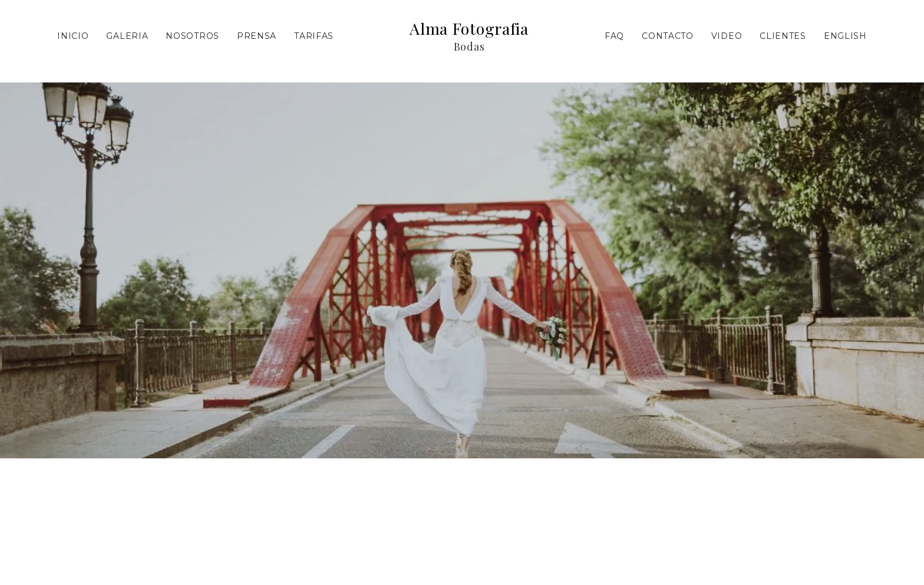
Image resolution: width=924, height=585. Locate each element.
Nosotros (192, 36)
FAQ (614, 36)
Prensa (257, 36)
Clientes (783, 36)
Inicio (73, 36)
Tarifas (314, 36)
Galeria (127, 36)
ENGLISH (845, 36)
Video (727, 36)
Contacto (668, 36)
